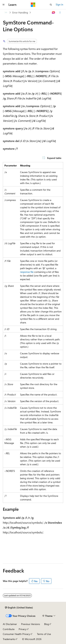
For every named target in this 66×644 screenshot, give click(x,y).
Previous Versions (31, 624)
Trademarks (9, 639)
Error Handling (20, 12)
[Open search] (51, 5)
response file (27, 272)
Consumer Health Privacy (16, 634)
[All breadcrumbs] (6, 13)
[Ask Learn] (54, 13)
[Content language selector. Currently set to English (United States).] (19, 608)
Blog (47, 624)
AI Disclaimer (10, 624)
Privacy (23, 629)
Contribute (9, 629)
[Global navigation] (4, 5)
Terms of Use (44, 634)
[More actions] (60, 13)
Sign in (59, 4)
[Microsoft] (33, 5)
